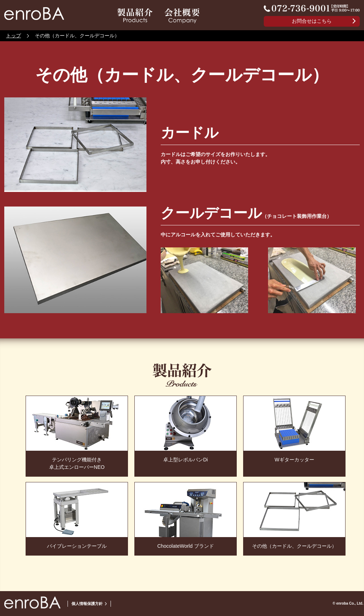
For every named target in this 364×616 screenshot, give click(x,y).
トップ (14, 36)
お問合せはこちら (312, 21)
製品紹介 (135, 16)
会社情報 (182, 16)
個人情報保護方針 (87, 604)
